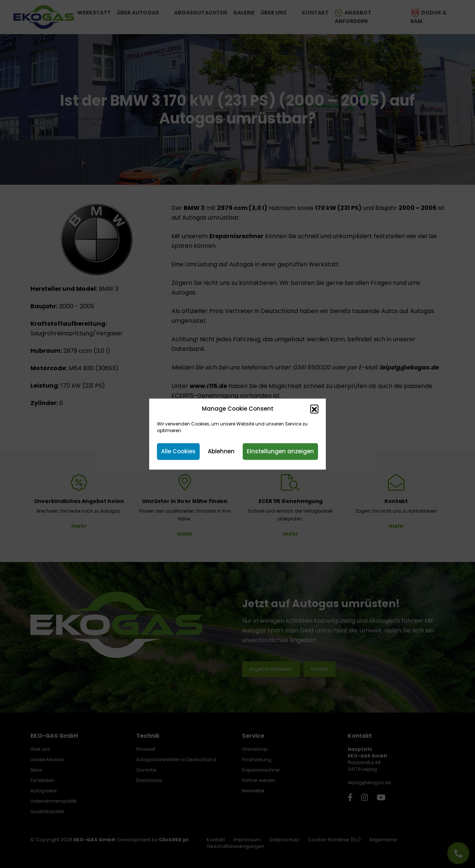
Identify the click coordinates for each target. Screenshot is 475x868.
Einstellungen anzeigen (280, 451)
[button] (314, 409)
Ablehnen (221, 451)
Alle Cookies (178, 451)
